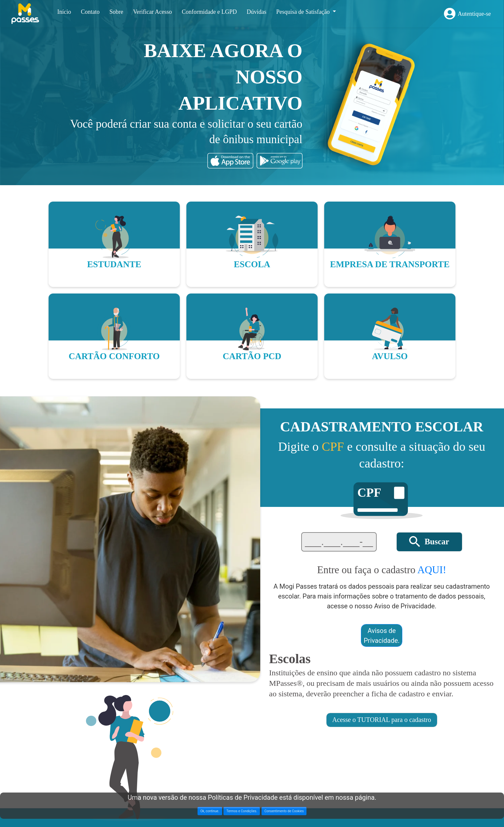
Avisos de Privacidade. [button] (382, 636)
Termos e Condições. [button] (242, 811)
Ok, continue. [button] (210, 811)
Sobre (116, 12)
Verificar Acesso (152, 12)
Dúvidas (257, 12)
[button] (429, 542)
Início (64, 12)
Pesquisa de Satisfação (304, 12)
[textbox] (339, 542)
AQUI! (432, 570)
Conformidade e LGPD (209, 12)
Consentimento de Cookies (284, 811)
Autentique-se (474, 14)
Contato (90, 12)
